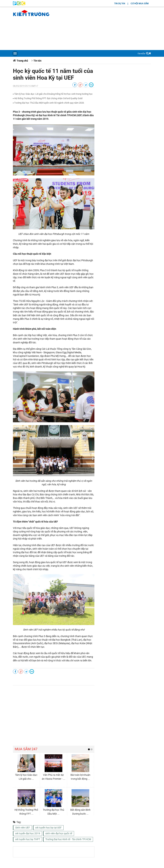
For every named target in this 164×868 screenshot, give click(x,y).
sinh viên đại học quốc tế (59, 833)
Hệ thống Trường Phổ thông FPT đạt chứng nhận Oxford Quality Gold (48, 98)
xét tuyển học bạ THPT (28, 839)
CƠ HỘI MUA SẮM (140, 4)
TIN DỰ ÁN (120, 4)
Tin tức (37, 61)
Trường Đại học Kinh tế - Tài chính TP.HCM (68, 839)
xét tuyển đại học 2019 (28, 833)
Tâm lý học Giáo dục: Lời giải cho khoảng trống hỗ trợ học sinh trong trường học (53, 94)
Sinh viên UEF (23, 828)
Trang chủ (22, 61)
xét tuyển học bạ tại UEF (48, 828)
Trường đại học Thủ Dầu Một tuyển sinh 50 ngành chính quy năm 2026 (49, 103)
